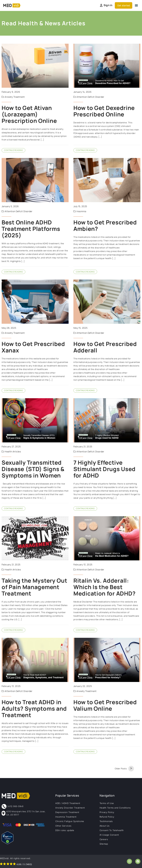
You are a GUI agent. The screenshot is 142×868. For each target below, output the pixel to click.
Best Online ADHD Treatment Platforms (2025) (31, 229)
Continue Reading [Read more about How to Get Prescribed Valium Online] (85, 752)
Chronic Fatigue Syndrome (70, 821)
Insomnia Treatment (66, 817)
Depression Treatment (67, 812)
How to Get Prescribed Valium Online (105, 705)
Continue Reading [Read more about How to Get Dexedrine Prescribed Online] (85, 150)
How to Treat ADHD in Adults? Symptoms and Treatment (34, 709)
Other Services (63, 826)
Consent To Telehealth (112, 830)
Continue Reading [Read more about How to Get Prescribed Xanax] (13, 390)
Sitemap (104, 844)
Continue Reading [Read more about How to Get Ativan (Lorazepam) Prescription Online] (13, 150)
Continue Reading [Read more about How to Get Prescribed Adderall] (85, 390)
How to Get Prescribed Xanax (33, 347)
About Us (105, 826)
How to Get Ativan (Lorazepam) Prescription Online (29, 114)
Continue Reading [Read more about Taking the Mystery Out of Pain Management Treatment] (13, 630)
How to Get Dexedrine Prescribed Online (104, 111)
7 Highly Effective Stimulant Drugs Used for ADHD (104, 469)
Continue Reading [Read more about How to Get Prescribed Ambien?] (85, 272)
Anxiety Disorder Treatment (70, 808)
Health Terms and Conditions (115, 808)
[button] (136, 5)
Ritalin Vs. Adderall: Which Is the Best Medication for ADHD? (104, 587)
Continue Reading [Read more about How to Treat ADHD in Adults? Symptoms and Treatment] (13, 752)
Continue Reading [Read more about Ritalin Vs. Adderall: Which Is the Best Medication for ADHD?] (85, 630)
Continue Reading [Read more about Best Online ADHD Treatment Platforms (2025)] (13, 272)
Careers (104, 839)
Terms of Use (107, 803)
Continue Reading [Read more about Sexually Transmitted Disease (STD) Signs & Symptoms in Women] (13, 508)
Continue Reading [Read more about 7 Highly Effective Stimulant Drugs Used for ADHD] (85, 508)
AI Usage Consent (109, 835)
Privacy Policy (107, 812)
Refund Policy (107, 817)
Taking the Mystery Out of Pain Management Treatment (34, 587)
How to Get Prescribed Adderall (105, 347)
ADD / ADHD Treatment (68, 803)
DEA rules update (65, 830)
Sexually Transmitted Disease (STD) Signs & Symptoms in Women (33, 469)
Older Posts (121, 769)
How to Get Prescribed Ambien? (105, 226)
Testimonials (106, 821)
